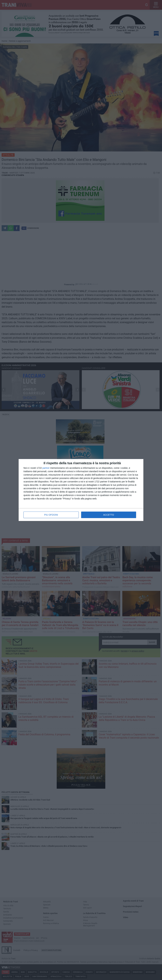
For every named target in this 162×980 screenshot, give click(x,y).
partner (46, 468)
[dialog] (81, 490)
